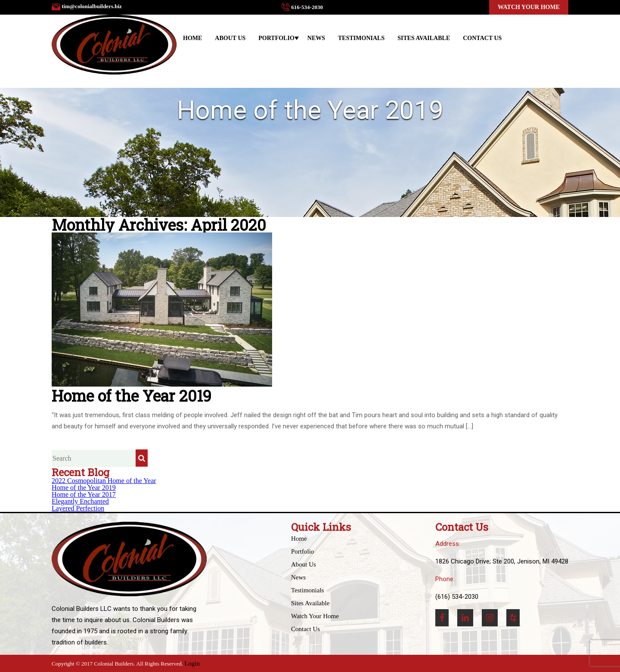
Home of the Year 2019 (84, 488)
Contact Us (482, 38)
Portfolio (276, 38)
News (316, 38)
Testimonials (361, 38)
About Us (230, 38)
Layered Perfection (78, 508)
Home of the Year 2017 (84, 494)
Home (192, 38)
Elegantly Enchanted (80, 501)
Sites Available (424, 38)
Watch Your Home (529, 7)
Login (192, 663)
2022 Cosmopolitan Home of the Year (104, 481)
